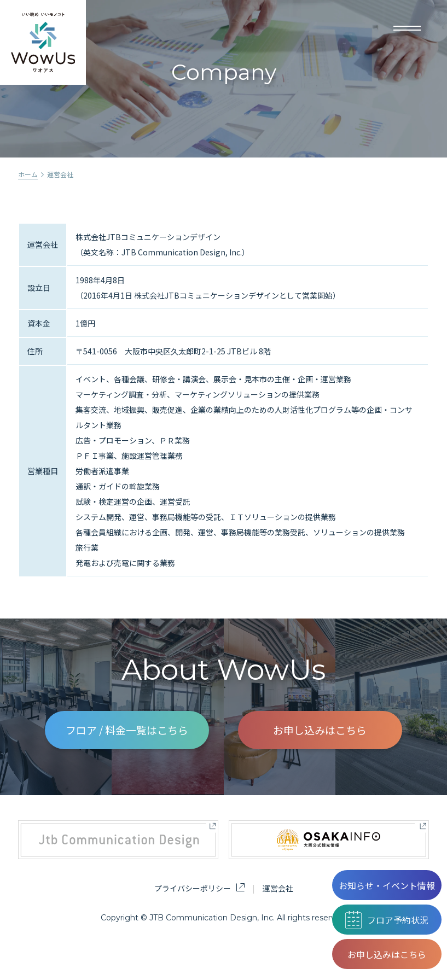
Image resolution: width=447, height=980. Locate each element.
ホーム (28, 174)
